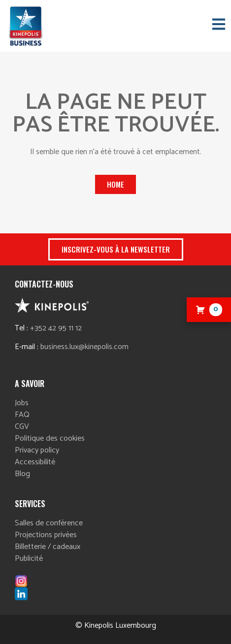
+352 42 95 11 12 (56, 328)
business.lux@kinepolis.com (84, 347)
